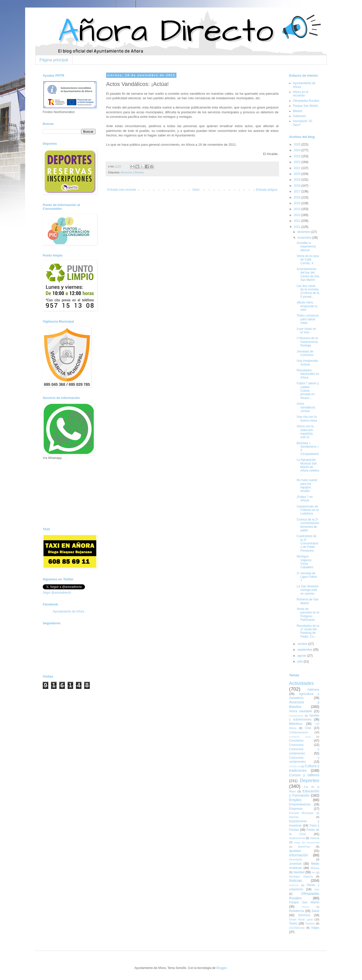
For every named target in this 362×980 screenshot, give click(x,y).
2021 (298, 168)
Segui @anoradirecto (57, 593)
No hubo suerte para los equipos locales (307, 485)
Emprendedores (300, 804)
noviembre (305, 238)
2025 (298, 144)
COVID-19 (295, 766)
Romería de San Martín (308, 601)
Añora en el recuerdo (301, 94)
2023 (298, 156)
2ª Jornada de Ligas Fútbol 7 (307, 577)
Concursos (296, 745)
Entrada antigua (267, 190)
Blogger (222, 968)
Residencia (297, 911)
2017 (298, 191)
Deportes (309, 780)
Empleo (295, 800)
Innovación (296, 859)
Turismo (310, 923)
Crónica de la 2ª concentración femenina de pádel (308, 525)
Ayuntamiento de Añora (69, 611)
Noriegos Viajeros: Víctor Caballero (305, 562)
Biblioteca (296, 724)
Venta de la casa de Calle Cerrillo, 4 (308, 260)
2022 (298, 162)
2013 (298, 215)
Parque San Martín (306, 106)
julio (301, 661)
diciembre (304, 232)
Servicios (304, 915)
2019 (298, 180)
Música (315, 868)
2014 (298, 209)
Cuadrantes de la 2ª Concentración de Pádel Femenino (307, 543)
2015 (298, 203)
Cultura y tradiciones (304, 768)
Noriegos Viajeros (301, 876)
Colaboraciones (299, 732)
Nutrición (294, 885)
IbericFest (304, 847)
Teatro (293, 923)
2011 (298, 227)
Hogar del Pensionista (307, 842)
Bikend (298, 111)
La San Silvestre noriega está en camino (308, 590)
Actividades (301, 683)
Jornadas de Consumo (305, 353)
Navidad (299, 872)
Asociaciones (296, 716)
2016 (298, 197)
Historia (315, 838)
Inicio (196, 190)
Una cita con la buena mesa (307, 419)
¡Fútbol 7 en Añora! (305, 499)
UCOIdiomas (297, 928)
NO (313, 872)
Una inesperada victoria (307, 363)
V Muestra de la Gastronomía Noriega (307, 342)
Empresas (296, 809)
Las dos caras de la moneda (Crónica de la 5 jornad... (308, 291)
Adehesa (313, 690)
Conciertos (296, 741)
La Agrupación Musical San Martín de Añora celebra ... (308, 467)
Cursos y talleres (304, 775)
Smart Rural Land (301, 919)
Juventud (295, 864)
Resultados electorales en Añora (308, 374)
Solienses (299, 116)
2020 (298, 174)
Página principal (54, 60)
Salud (315, 911)
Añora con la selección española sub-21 (305, 432)
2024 (298, 150)
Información (299, 855)
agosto (302, 656)
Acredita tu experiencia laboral (306, 247)
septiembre (305, 650)
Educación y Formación (304, 793)
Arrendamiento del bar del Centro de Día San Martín (308, 274)
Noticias (296, 881)
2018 (298, 186)
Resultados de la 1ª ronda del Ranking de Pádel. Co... (308, 631)
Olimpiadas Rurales (306, 101)
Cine (308, 728)
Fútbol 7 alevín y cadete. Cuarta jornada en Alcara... (308, 391)
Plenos (305, 907)
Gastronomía (297, 838)
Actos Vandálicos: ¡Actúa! (306, 407)
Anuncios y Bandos (132, 172)
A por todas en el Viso (306, 331)
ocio (317, 889)
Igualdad (295, 851)
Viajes (315, 928)
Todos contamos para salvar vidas (308, 319)
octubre (303, 644)
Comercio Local (300, 737)
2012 (298, 221)
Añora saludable (301, 711)
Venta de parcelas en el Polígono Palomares (308, 614)
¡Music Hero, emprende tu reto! (307, 306)
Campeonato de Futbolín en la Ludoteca (308, 510)
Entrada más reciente (122, 190)
